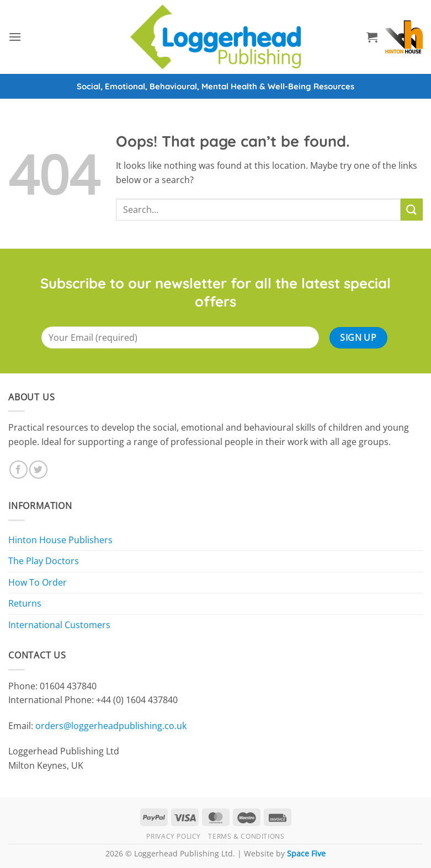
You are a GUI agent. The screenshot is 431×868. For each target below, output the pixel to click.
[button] (15, 37)
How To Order (38, 582)
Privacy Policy (174, 836)
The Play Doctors (44, 561)
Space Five (306, 853)
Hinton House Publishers (60, 540)
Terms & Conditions (246, 836)
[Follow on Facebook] (18, 470)
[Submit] (412, 209)
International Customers (59, 625)
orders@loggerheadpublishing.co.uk (111, 726)
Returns (25, 603)
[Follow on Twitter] (38, 470)
